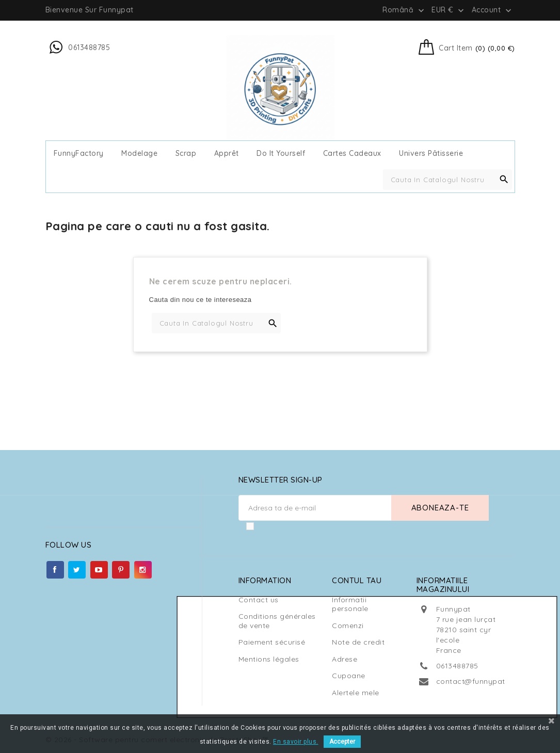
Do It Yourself (281, 154)
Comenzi (348, 626)
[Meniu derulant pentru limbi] (404, 10)
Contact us (259, 600)
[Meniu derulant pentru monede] (449, 10)
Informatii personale (350, 604)
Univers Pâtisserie (431, 154)
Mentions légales (269, 659)
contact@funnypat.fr (475, 681)
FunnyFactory (79, 154)
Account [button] (493, 10)
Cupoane (349, 676)
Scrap (186, 154)
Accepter (342, 742)
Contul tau (357, 580)
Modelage (139, 154)
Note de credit (358, 642)
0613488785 (457, 666)
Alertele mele (356, 693)
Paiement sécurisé (272, 642)
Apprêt (227, 154)
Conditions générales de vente (277, 621)
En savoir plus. (296, 742)
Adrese (345, 659)
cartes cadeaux (352, 154)
